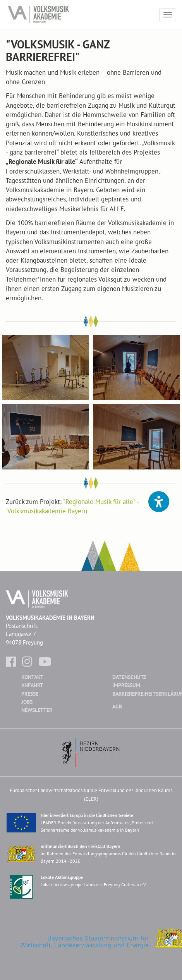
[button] (159, 502)
